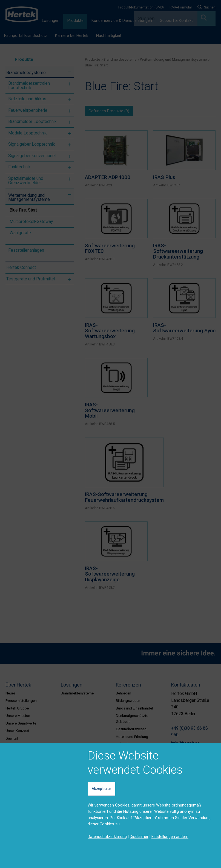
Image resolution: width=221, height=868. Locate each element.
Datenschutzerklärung (107, 837)
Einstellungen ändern (170, 837)
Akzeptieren (101, 788)
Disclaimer (139, 837)
